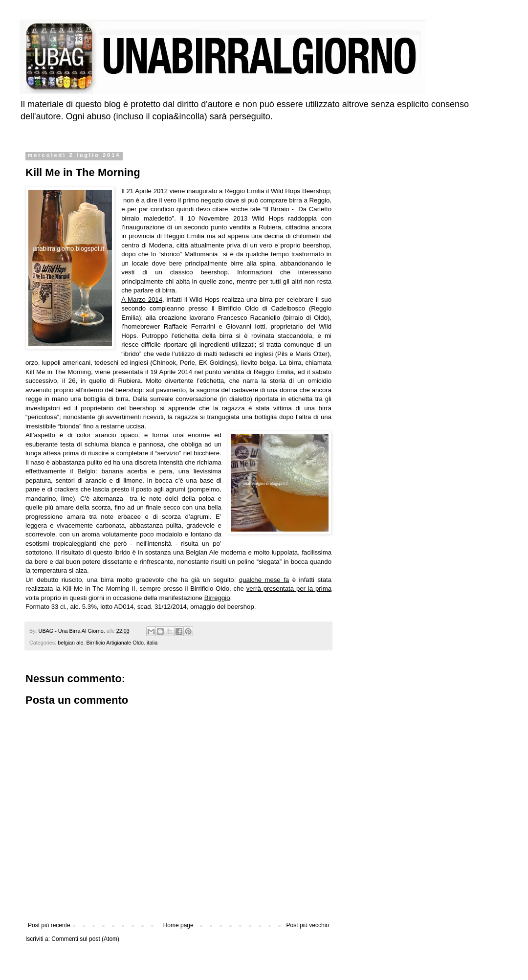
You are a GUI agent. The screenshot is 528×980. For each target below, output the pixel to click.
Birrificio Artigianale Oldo (115, 643)
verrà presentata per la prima (289, 589)
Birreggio (217, 598)
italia (152, 643)
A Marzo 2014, (143, 300)
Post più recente (49, 925)
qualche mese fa (264, 580)
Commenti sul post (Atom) (85, 939)
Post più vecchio (308, 925)
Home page (178, 925)
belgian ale (70, 643)
